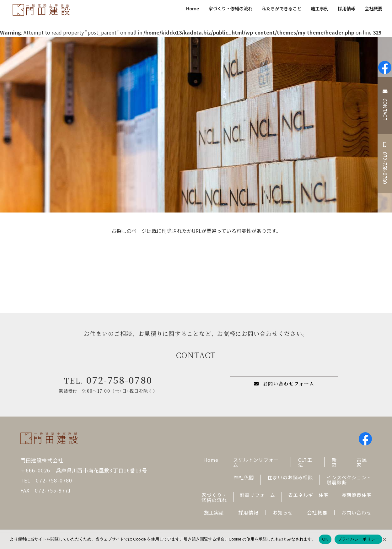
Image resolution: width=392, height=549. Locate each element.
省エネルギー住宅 (308, 495)
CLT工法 (305, 462)
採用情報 (346, 8)
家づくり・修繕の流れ (230, 8)
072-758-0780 (119, 380)
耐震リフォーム (258, 495)
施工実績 (214, 512)
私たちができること (282, 8)
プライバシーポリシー (359, 539)
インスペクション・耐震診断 (349, 480)
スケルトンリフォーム (256, 462)
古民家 (362, 462)
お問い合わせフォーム (289, 383)
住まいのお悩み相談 (290, 477)
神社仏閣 (244, 477)
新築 (334, 462)
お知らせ (283, 512)
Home (193, 8)
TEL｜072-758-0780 (46, 480)
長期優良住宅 (357, 495)
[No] (384, 539)
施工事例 (320, 8)
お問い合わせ (357, 512)
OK (325, 539)
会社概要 (373, 8)
